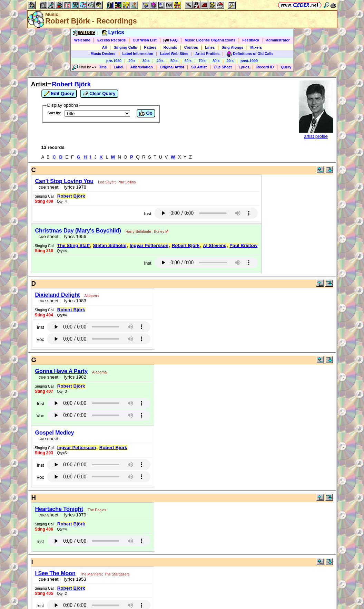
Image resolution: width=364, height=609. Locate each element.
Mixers (256, 47)
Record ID (265, 67)
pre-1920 (114, 61)
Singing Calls (126, 47)
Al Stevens (215, 245)
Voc (40, 339)
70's (202, 61)
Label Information (138, 54)
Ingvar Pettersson (149, 245)
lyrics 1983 (74, 301)
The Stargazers (117, 574)
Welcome (82, 40)
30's (146, 61)
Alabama (91, 296)
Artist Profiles (207, 54)
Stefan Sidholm (110, 245)
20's (132, 61)
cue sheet (49, 187)
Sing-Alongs (232, 47)
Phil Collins (127, 182)
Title (103, 67)
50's (174, 61)
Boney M (161, 231)
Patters (150, 47)
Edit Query (59, 94)
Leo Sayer (106, 182)
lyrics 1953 (74, 579)
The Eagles (97, 510)
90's (230, 61)
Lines (210, 47)
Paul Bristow (243, 245)
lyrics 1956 (74, 236)
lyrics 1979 (74, 515)
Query (286, 67)
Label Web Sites (174, 54)
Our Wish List (145, 40)
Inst (147, 214)
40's (160, 61)
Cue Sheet (223, 67)
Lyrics (244, 67)
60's (188, 61)
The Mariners (91, 574)
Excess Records (111, 40)
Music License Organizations (210, 40)
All (105, 47)
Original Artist (172, 67)
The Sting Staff (73, 245)
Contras (191, 47)
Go (146, 113)
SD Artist (199, 67)
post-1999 (249, 61)
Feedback (251, 40)
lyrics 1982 (74, 377)
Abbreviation (142, 67)
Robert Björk (71, 84)
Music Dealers (103, 54)
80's (216, 61)
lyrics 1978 (74, 187)
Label (118, 67)
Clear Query (99, 94)
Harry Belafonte (138, 231)
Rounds (170, 47)
